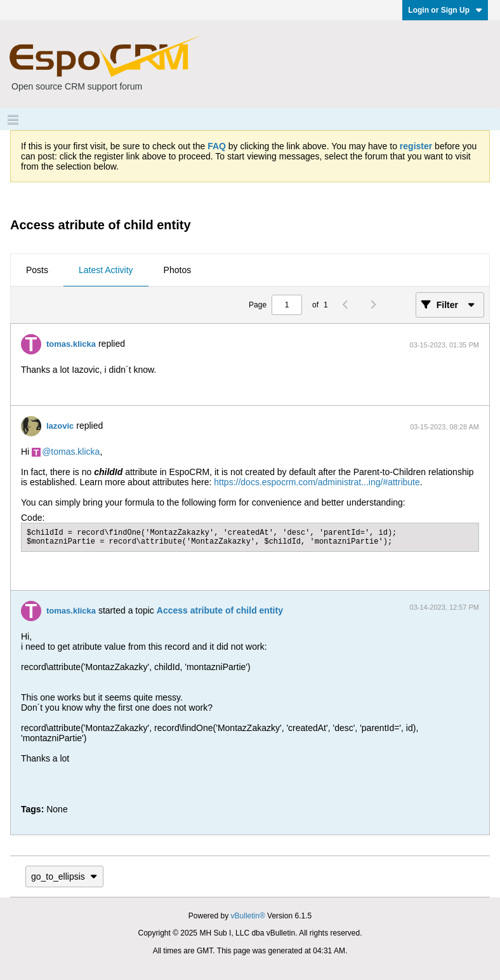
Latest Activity (106, 270)
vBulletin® (248, 916)
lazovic (60, 426)
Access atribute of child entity (220, 610)
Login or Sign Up (445, 10)
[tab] (37, 271)
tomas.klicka (71, 344)
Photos (178, 270)
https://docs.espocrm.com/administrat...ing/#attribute (317, 482)
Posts (37, 270)
